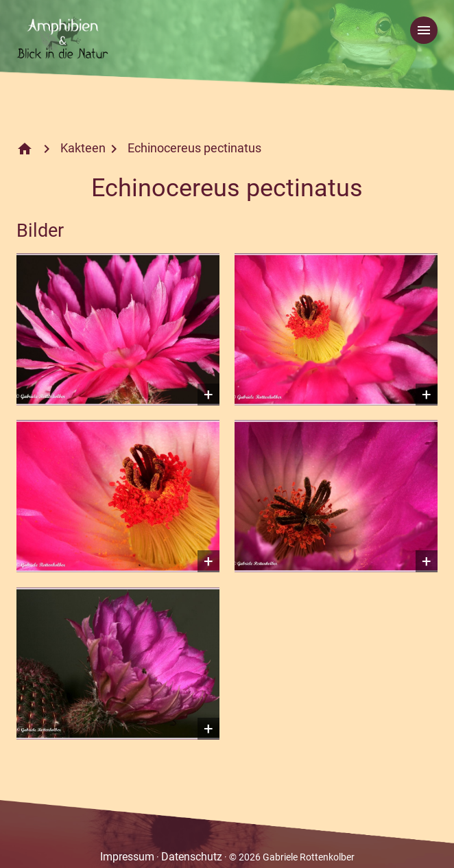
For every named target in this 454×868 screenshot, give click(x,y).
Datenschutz (192, 857)
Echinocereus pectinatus (194, 148)
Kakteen (83, 148)
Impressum (127, 857)
